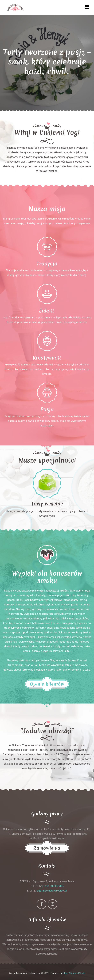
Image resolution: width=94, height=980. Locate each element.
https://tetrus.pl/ (71, 973)
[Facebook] (42, 904)
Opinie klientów (47, 684)
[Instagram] (53, 904)
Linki (83, 973)
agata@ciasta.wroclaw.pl (52, 891)
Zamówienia (47, 848)
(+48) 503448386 (53, 886)
